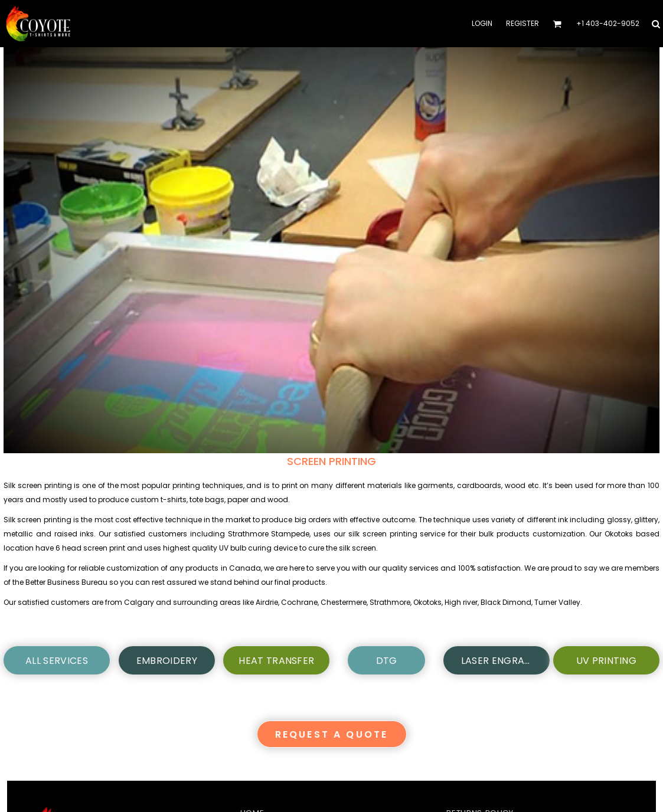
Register (522, 23)
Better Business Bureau (66, 582)
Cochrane (299, 602)
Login (482, 23)
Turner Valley (557, 602)
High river (461, 602)
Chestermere (344, 602)
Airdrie (267, 602)
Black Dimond (506, 602)
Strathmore (390, 602)
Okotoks (427, 602)
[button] (557, 24)
